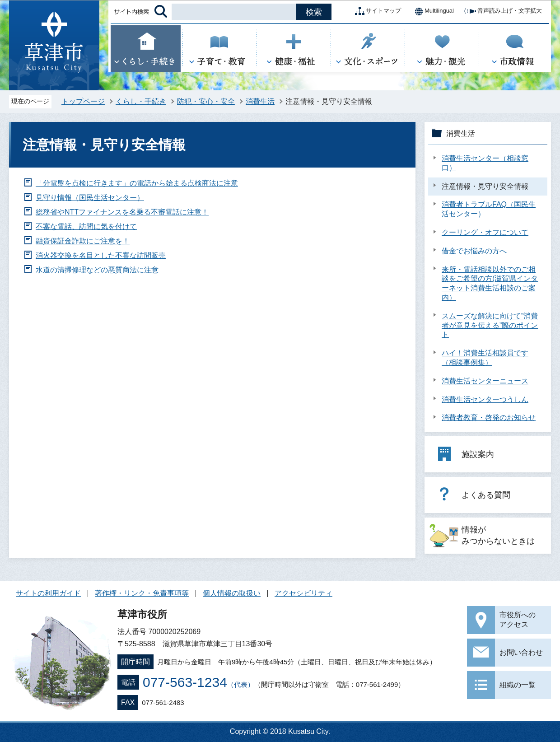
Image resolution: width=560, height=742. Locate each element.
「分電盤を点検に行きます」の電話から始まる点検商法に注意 (137, 183)
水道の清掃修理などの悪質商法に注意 (97, 270)
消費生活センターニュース (485, 381)
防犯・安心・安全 (206, 101)
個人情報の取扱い (232, 593)
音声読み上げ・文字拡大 (502, 11)
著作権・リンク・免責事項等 (142, 593)
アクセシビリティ (303, 593)
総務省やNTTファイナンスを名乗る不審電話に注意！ (122, 212)
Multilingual (432, 11)
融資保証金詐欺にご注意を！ (83, 241)
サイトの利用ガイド (48, 593)
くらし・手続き (141, 101)
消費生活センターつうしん (485, 399)
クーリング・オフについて (485, 232)
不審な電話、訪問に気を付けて (86, 226)
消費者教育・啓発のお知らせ (489, 418)
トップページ (83, 101)
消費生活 (260, 101)
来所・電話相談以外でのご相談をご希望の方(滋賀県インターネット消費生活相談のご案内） (490, 283)
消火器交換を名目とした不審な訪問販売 (101, 255)
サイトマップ (376, 11)
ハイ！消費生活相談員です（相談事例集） (485, 358)
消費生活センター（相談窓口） (485, 163)
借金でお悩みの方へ (474, 251)
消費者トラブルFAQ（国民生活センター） (489, 209)
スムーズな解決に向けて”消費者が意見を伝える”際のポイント (490, 325)
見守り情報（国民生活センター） (90, 198)
